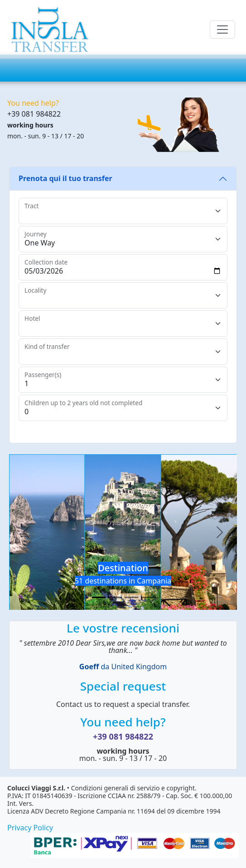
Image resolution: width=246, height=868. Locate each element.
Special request (123, 686)
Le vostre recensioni (123, 628)
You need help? (123, 722)
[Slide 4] (148, 597)
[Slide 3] (131, 597)
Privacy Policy (30, 828)
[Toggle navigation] (222, 29)
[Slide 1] (99, 597)
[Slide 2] (115, 597)
